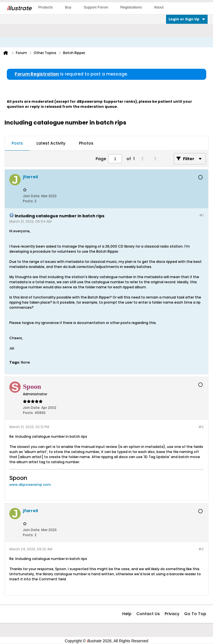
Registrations (131, 7)
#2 (201, 427)
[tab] (17, 143)
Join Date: (32, 196)
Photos (86, 143)
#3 (201, 549)
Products (45, 7)
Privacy (172, 614)
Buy (68, 7)
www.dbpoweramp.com (30, 485)
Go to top (195, 614)
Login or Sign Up (187, 19)
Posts (17, 143)
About (159, 7)
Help (127, 614)
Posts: (28, 201)
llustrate (19, 8)
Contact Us (148, 614)
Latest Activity (51, 143)
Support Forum (96, 7)
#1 (201, 215)
